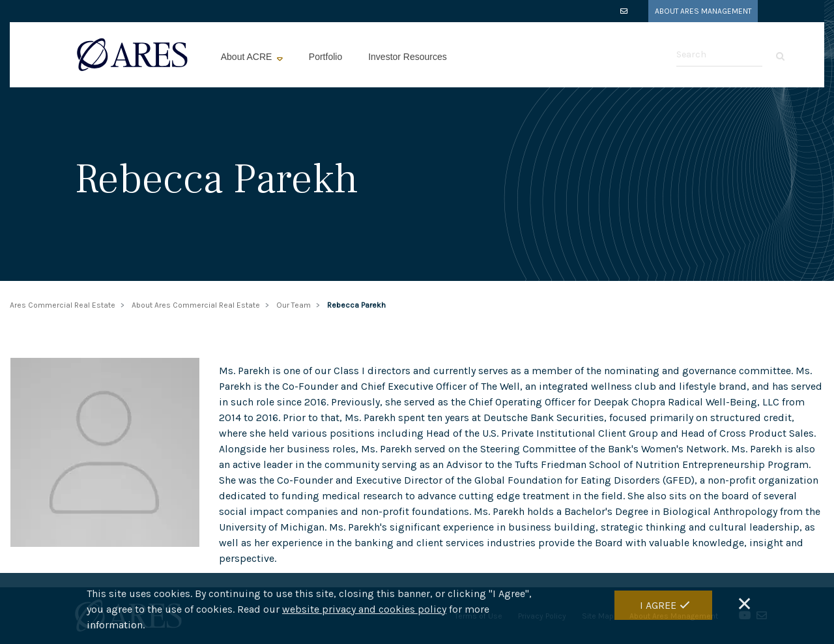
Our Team (294, 305)
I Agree (658, 607)
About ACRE (248, 57)
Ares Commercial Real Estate (63, 305)
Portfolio (325, 57)
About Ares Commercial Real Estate (196, 305)
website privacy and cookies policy (364, 611)
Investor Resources (408, 57)
